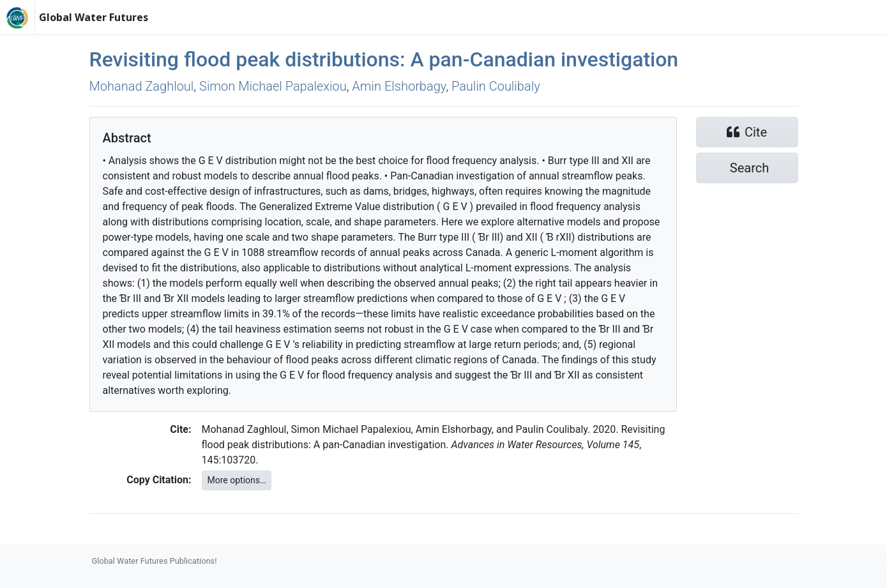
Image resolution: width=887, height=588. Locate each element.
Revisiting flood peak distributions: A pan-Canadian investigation (384, 59)
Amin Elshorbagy (399, 86)
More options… (237, 480)
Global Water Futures (94, 17)
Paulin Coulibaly (496, 86)
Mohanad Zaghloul (142, 86)
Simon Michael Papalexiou (273, 86)
